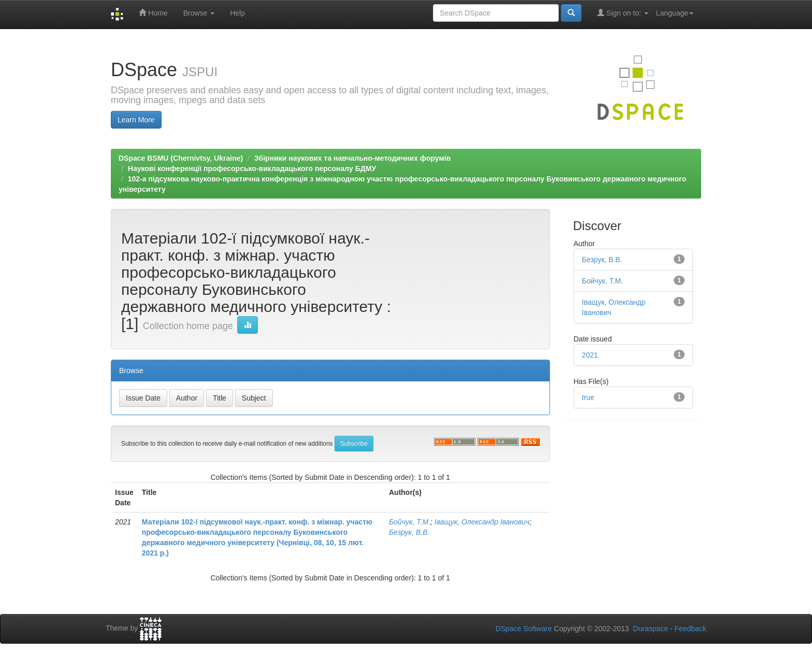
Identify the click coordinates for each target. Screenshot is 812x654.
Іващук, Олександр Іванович (482, 522)
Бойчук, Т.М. (410, 522)
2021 (590, 355)
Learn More (136, 120)
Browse (199, 13)
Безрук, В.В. (409, 532)
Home (153, 13)
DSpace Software (524, 629)
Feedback (691, 629)
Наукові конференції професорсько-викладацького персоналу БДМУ (252, 168)
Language (675, 13)
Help (237, 13)
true (588, 397)
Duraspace (650, 629)
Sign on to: (623, 13)
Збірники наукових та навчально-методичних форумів (352, 158)
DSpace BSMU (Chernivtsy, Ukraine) (181, 158)
